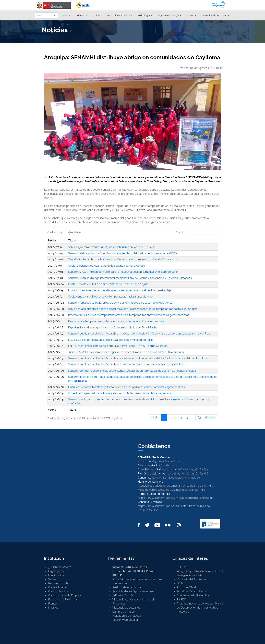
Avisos (67, 15)
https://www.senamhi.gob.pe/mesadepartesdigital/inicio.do (176, 498)
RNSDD (181, 600)
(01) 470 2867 (175, 469)
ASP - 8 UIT (184, 567)
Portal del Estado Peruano (193, 591)
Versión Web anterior (125, 620)
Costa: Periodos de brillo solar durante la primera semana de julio (108, 284)
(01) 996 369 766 (198, 474)
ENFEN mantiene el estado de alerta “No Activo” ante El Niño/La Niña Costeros (118, 346)
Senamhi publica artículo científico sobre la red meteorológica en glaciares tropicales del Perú (126, 364)
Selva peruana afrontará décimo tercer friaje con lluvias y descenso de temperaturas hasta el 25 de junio (133, 309)
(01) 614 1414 (169, 465)
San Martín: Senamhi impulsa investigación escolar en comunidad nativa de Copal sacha (123, 259)
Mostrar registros (64, 232)
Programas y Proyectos (63, 600)
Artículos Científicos (125, 595)
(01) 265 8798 (175, 474)
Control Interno (58, 587)
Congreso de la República (193, 595)
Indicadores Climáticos (127, 616)
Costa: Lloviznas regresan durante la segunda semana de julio (107, 266)
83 (199, 417)
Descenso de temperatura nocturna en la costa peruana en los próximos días (116, 321)
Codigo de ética (58, 591)
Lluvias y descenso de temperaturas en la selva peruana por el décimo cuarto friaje (120, 290)
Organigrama (56, 571)
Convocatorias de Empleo (64, 595)
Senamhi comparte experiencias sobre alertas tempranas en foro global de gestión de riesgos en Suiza (132, 371)
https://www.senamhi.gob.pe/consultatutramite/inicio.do (174, 506)
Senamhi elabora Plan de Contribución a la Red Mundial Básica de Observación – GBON (123, 253)
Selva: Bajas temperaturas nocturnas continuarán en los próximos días (112, 247)
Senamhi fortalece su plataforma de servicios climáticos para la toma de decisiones (120, 303)
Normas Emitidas (59, 583)
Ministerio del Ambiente (191, 579)
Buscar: (197, 232)
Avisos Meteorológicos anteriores (133, 591)
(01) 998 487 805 (198, 469)
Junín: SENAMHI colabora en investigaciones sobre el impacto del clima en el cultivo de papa (126, 352)
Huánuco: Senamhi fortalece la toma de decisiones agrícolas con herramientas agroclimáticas (127, 387)
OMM (180, 583)
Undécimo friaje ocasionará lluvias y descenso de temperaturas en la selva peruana (120, 393)
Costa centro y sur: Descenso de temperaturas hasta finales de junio (110, 297)
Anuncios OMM (186, 587)
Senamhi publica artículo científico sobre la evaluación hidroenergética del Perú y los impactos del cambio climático (140, 358)
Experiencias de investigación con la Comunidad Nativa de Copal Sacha (113, 327)
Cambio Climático (124, 612)
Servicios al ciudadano (216, 15)
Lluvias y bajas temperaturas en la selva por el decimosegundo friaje (111, 340)
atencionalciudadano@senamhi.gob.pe (176, 478)
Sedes (52, 579)
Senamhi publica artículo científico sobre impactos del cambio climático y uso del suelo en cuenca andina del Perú (139, 334)
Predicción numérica (119, 15)
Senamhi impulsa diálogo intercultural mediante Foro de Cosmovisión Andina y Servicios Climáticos (130, 278)
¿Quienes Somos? (59, 567)
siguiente (211, 417)
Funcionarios (56, 575)
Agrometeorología (170, 15)
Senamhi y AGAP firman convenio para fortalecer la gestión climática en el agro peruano (123, 272)
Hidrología (145, 15)
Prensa (52, 604)
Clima (97, 15)
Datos (192, 15)
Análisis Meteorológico (127, 587)
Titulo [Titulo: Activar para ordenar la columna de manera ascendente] (72, 241)
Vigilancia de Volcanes (126, 608)
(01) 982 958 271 (148, 510)
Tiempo (82, 15)
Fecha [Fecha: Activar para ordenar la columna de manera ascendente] (52, 241)
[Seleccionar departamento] (47, 15)
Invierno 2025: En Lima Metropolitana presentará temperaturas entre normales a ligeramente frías (129, 315)
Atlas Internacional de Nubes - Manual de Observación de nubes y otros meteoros (200, 608)
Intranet (53, 608)
